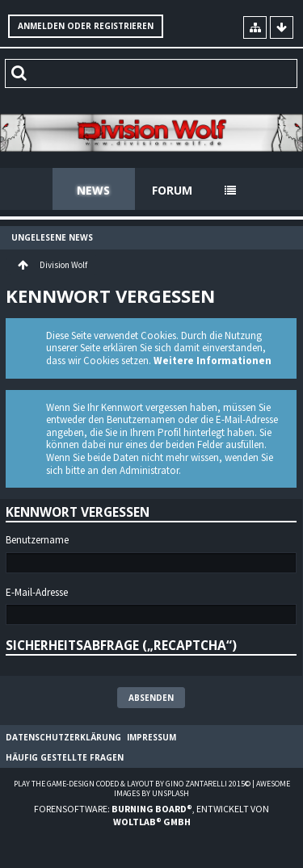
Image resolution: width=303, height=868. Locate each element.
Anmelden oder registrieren (86, 26)
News (93, 190)
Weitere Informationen (213, 361)
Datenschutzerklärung (63, 737)
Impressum (151, 737)
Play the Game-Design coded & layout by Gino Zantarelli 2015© (132, 784)
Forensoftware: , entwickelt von (151, 815)
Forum (172, 190)
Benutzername (37, 540)
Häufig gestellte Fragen (65, 757)
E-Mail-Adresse (37, 593)
